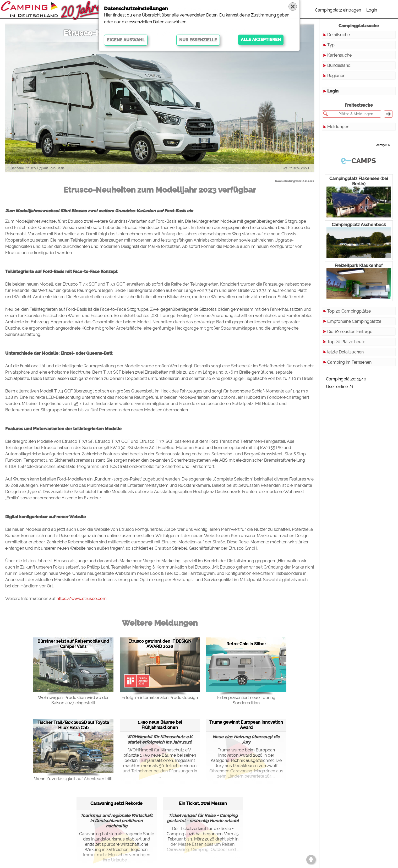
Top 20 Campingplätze (349, 311)
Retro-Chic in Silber (246, 644)
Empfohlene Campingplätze (354, 321)
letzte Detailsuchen (345, 352)
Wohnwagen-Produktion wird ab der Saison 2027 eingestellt (73, 700)
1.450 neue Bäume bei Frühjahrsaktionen (160, 725)
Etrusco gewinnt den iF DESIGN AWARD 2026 (160, 644)
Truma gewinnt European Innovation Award (246, 725)
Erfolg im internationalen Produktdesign (160, 698)
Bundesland (339, 65)
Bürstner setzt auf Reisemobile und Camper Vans (73, 644)
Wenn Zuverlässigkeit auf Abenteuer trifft (73, 779)
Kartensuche (339, 55)
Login (372, 10)
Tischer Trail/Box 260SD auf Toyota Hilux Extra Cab (73, 725)
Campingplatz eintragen (338, 10)
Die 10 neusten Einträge (350, 332)
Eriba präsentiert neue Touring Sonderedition (246, 700)
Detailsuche (339, 35)
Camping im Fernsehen (349, 362)
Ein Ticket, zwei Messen (203, 803)
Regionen (336, 76)
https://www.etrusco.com (82, 599)
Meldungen (338, 127)
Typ (331, 45)
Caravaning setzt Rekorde (116, 803)
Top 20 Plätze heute (346, 342)
